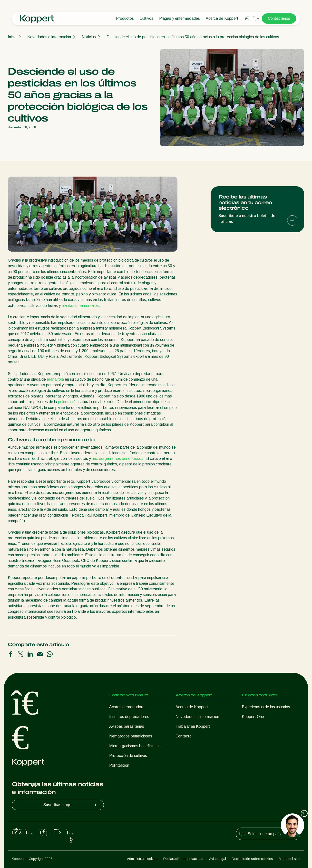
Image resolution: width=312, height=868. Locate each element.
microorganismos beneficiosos (118, 458)
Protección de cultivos (128, 756)
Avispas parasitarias (127, 726)
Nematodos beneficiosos (131, 736)
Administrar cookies (142, 859)
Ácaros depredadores (128, 707)
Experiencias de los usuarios (266, 707)
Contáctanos (279, 18)
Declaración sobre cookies (252, 859)
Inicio (12, 37)
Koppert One (253, 717)
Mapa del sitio (290, 859)
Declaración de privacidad (183, 859)
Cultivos (146, 18)
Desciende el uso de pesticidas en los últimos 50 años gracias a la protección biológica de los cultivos (193, 37)
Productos (125, 18)
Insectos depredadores (129, 717)
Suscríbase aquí (73, 805)
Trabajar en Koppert (193, 726)
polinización (68, 402)
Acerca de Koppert (222, 18)
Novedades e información (49, 37)
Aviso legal (218, 859)
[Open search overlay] (248, 19)
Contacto (184, 736)
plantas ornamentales (80, 306)
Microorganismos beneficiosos (135, 746)
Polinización (119, 765)
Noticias (89, 37)
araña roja (55, 379)
